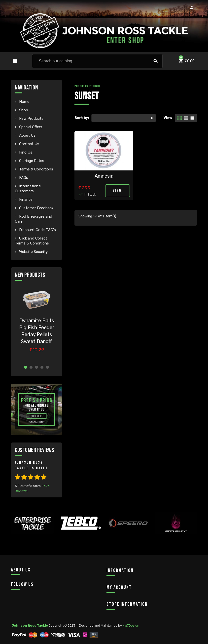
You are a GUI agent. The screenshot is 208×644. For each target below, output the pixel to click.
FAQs (23, 178)
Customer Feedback (36, 208)
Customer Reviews (35, 450)
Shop (23, 110)
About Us (27, 135)
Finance (25, 200)
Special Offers (30, 127)
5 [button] (47, 367)
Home (24, 102)
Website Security (33, 252)
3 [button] (36, 367)
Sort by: (82, 118)
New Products (31, 119)
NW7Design (131, 625)
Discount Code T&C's (37, 230)
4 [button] (42, 367)
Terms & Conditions (36, 169)
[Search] (97, 61)
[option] (37, 323)
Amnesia (104, 176)
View (168, 118)
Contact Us (29, 144)
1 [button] (26, 367)
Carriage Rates (31, 161)
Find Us (25, 152)
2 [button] (31, 367)
